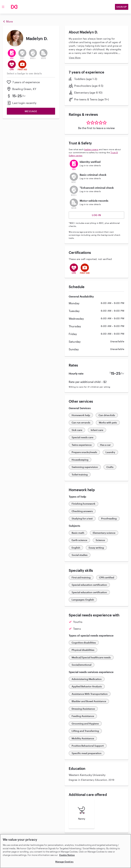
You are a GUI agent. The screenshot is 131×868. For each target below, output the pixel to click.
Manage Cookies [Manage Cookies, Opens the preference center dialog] (64, 862)
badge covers (91, 149)
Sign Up (122, 7)
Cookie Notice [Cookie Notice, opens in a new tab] (67, 855)
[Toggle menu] (3, 7)
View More (75, 58)
